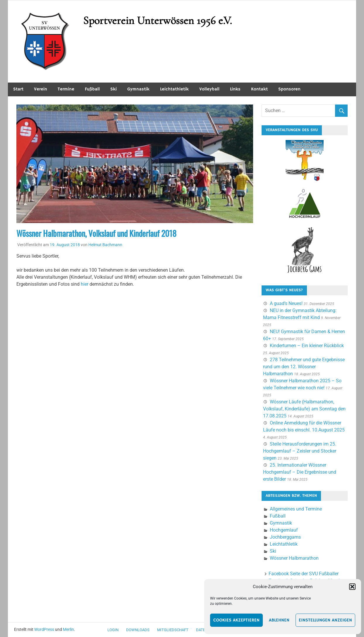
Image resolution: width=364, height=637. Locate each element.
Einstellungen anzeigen (325, 620)
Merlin (68, 629)
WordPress (44, 629)
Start (18, 89)
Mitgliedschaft (173, 630)
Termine (66, 89)
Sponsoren (289, 89)
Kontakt (259, 89)
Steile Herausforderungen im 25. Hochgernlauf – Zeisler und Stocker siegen (300, 451)
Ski (114, 89)
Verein (41, 89)
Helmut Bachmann (105, 245)
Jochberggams (285, 537)
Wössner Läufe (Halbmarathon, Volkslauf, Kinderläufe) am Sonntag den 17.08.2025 (304, 409)
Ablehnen (279, 620)
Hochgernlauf (284, 530)
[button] (352, 587)
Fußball (92, 89)
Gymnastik (138, 89)
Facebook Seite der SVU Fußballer (304, 574)
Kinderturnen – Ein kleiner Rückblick (307, 346)
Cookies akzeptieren (236, 620)
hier (85, 284)
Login (113, 630)
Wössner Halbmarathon (294, 558)
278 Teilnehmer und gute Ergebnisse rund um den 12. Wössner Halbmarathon (304, 367)
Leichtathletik (174, 89)
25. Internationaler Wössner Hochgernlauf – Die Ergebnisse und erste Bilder (300, 472)
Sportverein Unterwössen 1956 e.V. (157, 20)
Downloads (138, 630)
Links (235, 89)
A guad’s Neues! (286, 303)
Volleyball (209, 89)
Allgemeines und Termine (296, 509)
